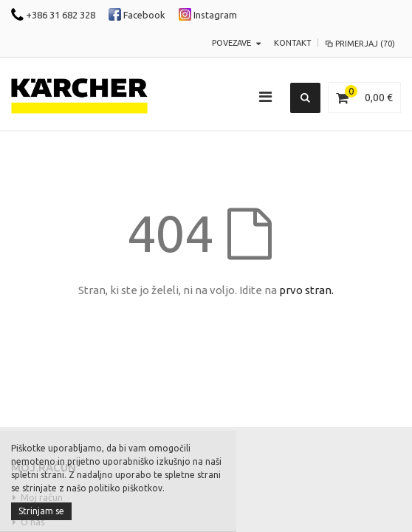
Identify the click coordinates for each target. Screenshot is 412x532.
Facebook (137, 15)
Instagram (208, 15)
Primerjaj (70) (360, 44)
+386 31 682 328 (53, 15)
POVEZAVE (231, 43)
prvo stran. (306, 290)
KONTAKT (293, 43)
